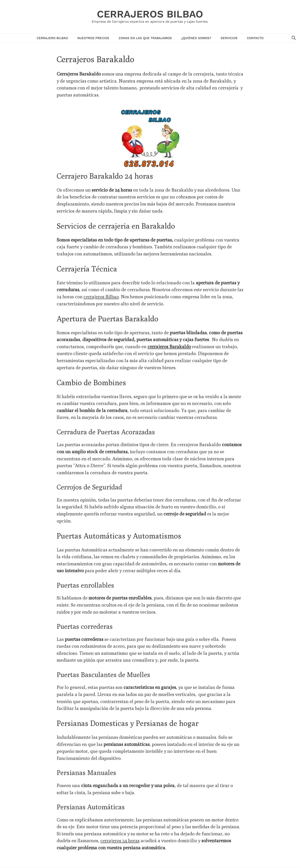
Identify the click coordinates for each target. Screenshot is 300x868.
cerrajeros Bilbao (101, 297)
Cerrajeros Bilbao (150, 14)
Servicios (229, 38)
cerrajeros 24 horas (120, 840)
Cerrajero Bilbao (52, 38)
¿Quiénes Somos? (196, 38)
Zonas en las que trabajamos (145, 38)
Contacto (255, 38)
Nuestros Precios (93, 38)
